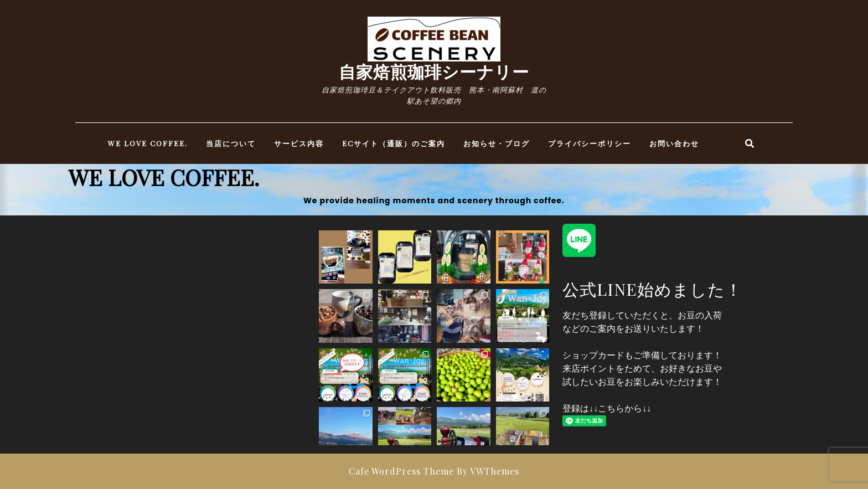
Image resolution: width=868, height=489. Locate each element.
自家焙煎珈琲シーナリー (434, 71)
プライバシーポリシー (590, 143)
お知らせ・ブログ (497, 143)
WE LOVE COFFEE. (148, 143)
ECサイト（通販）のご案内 (394, 143)
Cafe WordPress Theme (401, 471)
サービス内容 (299, 143)
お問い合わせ (674, 143)
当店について (231, 143)
